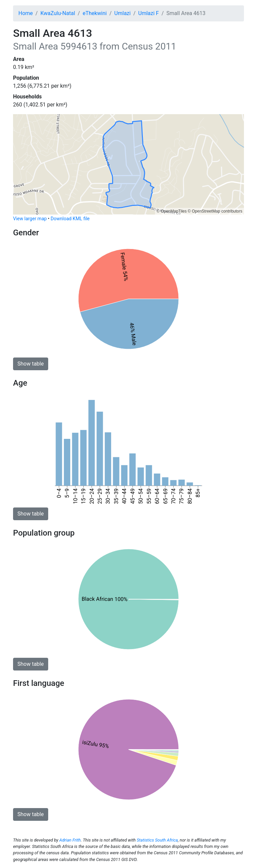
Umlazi (123, 13)
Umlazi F (149, 13)
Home (26, 13)
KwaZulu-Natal (58, 13)
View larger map (30, 219)
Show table (31, 364)
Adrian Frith (70, 840)
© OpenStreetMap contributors (215, 211)
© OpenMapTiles (172, 211)
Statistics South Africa (157, 840)
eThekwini (95, 13)
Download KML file (70, 219)
